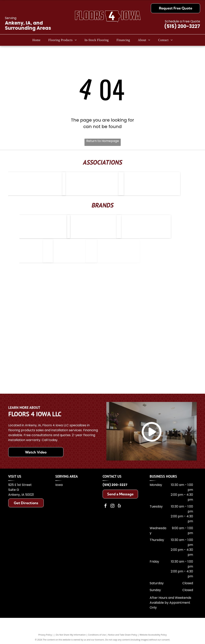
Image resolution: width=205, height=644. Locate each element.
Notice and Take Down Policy (123, 635)
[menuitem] (36, 40)
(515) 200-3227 (182, 26)
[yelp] (119, 506)
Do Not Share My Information (71, 635)
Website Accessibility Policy (153, 635)
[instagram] (112, 506)
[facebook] (106, 506)
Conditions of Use (97, 635)
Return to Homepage (103, 141)
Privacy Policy (45, 635)
